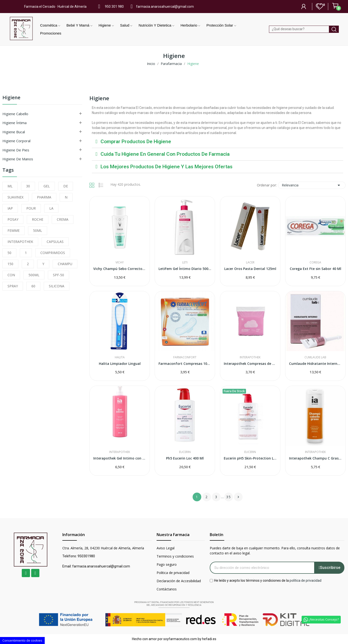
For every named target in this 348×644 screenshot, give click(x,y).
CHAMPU (65, 264)
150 (10, 264)
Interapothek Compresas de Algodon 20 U (250, 364)
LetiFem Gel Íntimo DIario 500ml (185, 269)
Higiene (11, 98)
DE (66, 186)
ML (10, 186)
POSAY (13, 219)
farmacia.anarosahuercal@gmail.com (165, 7)
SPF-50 (58, 275)
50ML (38, 230)
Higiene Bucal (14, 132)
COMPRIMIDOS (53, 253)
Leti (185, 262)
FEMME (14, 230)
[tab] (217, 142)
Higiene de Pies (16, 150)
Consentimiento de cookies (22, 640)
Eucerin (185, 452)
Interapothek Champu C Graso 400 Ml (315, 458)
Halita (120, 357)
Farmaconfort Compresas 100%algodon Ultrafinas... (185, 364)
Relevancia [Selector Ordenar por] (312, 185)
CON (11, 275)
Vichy (120, 262)
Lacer (250, 262)
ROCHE (38, 219)
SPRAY (13, 286)
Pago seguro (167, 564)
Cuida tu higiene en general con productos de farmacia (165, 154)
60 (33, 286)
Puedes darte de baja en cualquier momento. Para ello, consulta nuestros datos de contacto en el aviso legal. (275, 551)
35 (229, 497)
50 (9, 253)
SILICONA (57, 286)
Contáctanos (167, 589)
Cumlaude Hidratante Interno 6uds (315, 364)
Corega (315, 262)
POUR (31, 208)
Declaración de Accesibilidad (179, 581)
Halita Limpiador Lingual (120, 364)
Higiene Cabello (15, 114)
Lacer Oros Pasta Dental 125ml (250, 269)
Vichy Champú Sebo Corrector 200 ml (120, 269)
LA (51, 208)
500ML (34, 275)
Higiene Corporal (16, 141)
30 (28, 186)
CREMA (63, 219)
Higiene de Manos (18, 159)
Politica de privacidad (173, 573)
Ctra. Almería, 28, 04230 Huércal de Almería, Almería (103, 548)
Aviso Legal (166, 548)
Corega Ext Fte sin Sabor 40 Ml (315, 269)
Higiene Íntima (14, 123)
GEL (47, 186)
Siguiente (238, 497)
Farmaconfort (185, 357)
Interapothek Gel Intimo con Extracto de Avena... (120, 458)
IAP (10, 208)
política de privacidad (305, 580)
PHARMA (44, 197)
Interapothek (250, 357)
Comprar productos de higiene (136, 142)
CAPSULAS (55, 242)
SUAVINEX (15, 197)
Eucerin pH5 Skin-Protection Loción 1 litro (250, 458)
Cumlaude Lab (315, 357)
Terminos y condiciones (175, 556)
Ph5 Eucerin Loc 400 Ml (185, 458)
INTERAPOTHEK (20, 242)
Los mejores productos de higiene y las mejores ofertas (167, 167)
